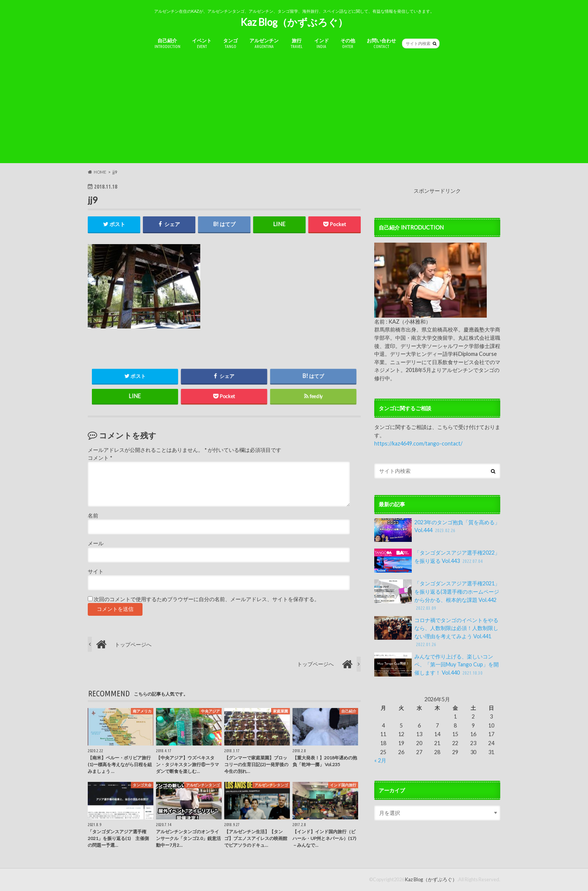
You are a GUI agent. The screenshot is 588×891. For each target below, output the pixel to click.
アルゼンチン (264, 43)
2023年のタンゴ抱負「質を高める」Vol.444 (437, 530)
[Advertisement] (294, 111)
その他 (348, 43)
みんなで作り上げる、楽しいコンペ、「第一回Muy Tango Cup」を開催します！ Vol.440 (436, 665)
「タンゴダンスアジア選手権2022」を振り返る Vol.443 (437, 561)
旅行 (297, 43)
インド (322, 43)
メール (96, 544)
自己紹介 (167, 43)
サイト (96, 571)
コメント (100, 458)
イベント (202, 43)
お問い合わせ (381, 43)
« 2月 (380, 760)
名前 (93, 516)
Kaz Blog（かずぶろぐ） (294, 22)
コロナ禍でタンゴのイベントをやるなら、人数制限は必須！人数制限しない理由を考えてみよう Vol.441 (436, 632)
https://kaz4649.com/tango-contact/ (418, 443)
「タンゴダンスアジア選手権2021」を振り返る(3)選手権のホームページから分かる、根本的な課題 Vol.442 (437, 595)
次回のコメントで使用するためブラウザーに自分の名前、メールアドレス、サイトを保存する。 (207, 599)
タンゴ (230, 43)
